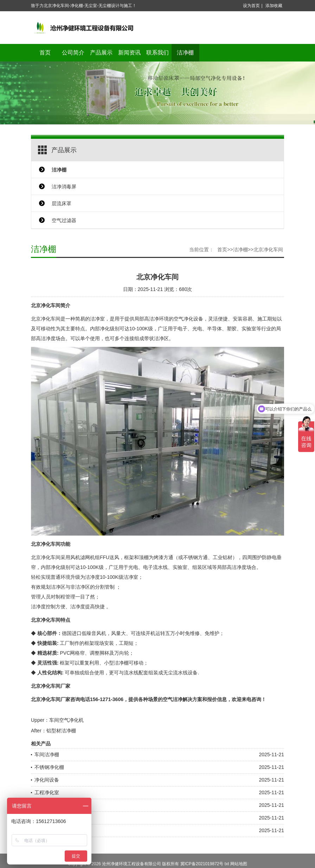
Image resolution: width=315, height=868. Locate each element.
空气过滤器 (64, 220)
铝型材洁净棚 (61, 731)
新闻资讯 (129, 53)
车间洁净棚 (47, 754)
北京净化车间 (268, 250)
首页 (45, 53)
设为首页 (251, 6)
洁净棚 (185, 53)
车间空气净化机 (66, 720)
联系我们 (157, 53)
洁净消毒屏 (64, 187)
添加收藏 (274, 6)
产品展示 (101, 53)
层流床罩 (62, 203)
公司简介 (73, 53)
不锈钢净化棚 (49, 767)
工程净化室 (47, 792)
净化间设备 (47, 780)
